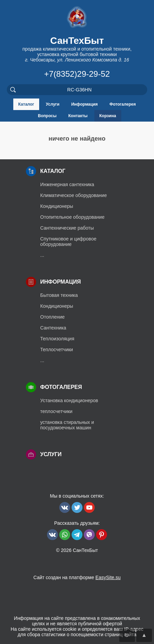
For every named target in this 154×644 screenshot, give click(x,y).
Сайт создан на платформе (77, 577)
